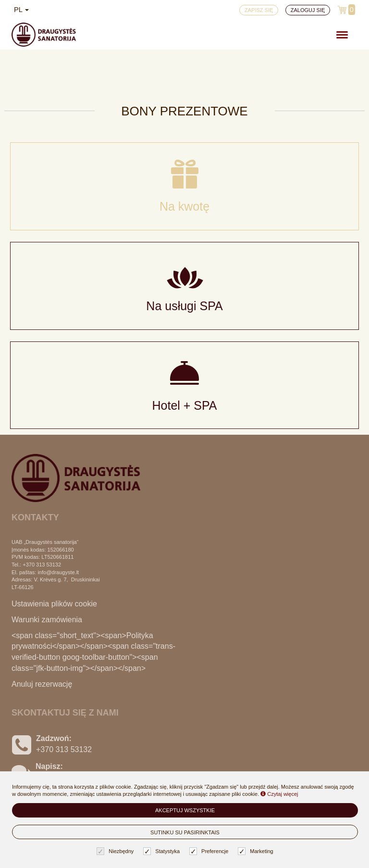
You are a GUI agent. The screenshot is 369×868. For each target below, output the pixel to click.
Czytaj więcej (279, 794)
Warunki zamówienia (47, 620)
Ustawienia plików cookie (54, 604)
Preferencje (210, 851)
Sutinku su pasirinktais (185, 832)
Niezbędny (116, 851)
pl (21, 10)
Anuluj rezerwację (42, 684)
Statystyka (163, 851)
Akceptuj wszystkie (185, 810)
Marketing (257, 851)
